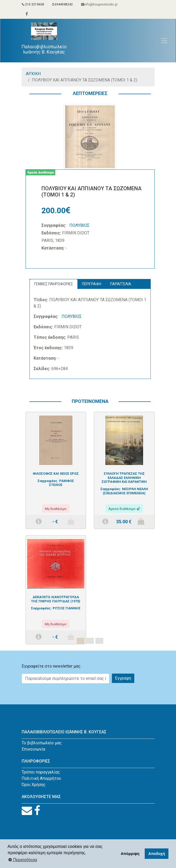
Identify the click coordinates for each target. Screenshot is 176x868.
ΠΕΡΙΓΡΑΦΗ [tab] (92, 284)
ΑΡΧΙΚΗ (33, 74)
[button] (35, 531)
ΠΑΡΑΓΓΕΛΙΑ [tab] (121, 284)
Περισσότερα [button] (23, 860)
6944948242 (63, 4)
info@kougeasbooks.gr (99, 4)
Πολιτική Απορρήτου (41, 778)
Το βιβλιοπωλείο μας (42, 743)
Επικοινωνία (33, 749)
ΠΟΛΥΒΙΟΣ (79, 225)
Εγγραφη (123, 678)
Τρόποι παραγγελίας (41, 772)
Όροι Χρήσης (34, 785)
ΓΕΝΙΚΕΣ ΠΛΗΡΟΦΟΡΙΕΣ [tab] (54, 284)
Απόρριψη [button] (130, 854)
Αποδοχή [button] (157, 854)
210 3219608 (33, 4)
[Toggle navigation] (164, 41)
